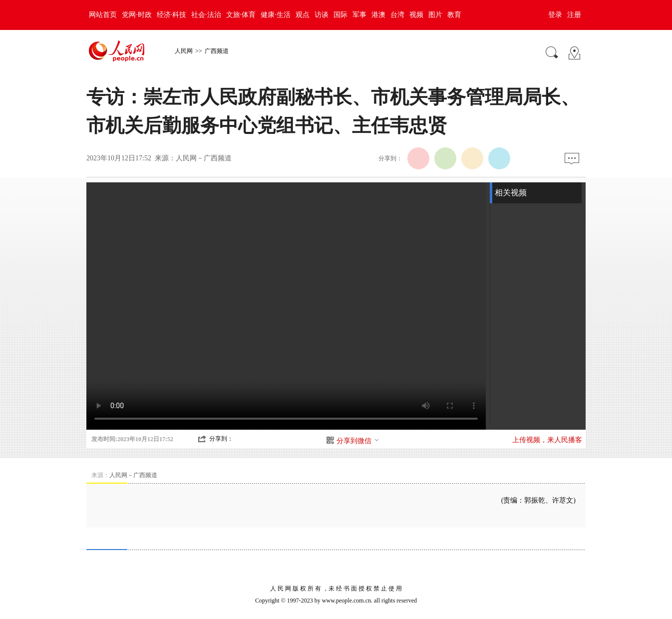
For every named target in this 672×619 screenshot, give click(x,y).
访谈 (322, 15)
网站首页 (103, 15)
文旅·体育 (241, 15)
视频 (416, 15)
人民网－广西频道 (204, 158)
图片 (435, 15)
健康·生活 (276, 15)
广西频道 (217, 51)
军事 (359, 15)
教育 (454, 15)
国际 (340, 15)
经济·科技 (172, 15)
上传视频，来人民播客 (547, 440)
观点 (303, 15)
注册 (574, 15)
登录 (555, 15)
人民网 (184, 51)
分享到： (221, 439)
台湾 (397, 15)
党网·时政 (137, 15)
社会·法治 (206, 15)
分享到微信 (358, 441)
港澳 (378, 15)
